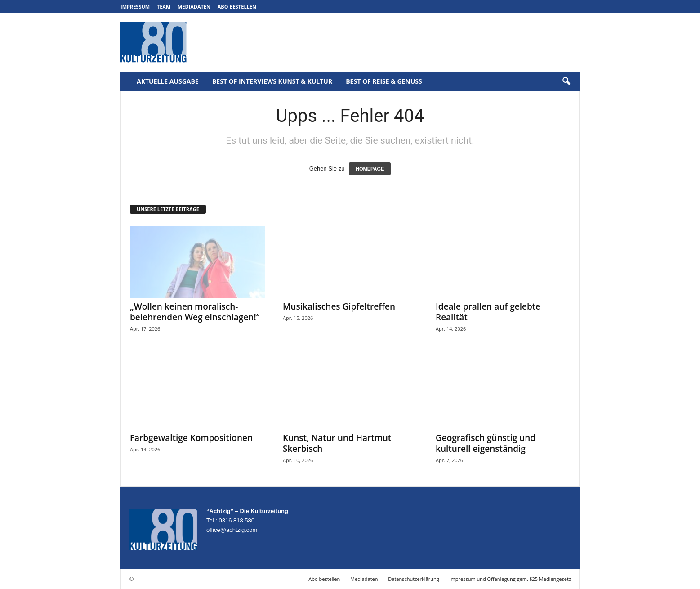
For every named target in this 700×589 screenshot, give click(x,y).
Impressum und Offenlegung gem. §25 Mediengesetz (510, 579)
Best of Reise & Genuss (384, 81)
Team (164, 7)
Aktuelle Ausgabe (168, 81)
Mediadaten (194, 7)
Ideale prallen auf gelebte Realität (488, 312)
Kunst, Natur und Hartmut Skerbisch (337, 443)
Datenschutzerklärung (413, 579)
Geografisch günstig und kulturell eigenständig (486, 443)
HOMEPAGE (370, 169)
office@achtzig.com (232, 530)
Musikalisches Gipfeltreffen (339, 306)
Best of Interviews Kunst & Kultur (272, 81)
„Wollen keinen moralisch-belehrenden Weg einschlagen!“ (195, 312)
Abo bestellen (237, 7)
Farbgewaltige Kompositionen (191, 438)
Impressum (135, 7)
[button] (566, 81)
